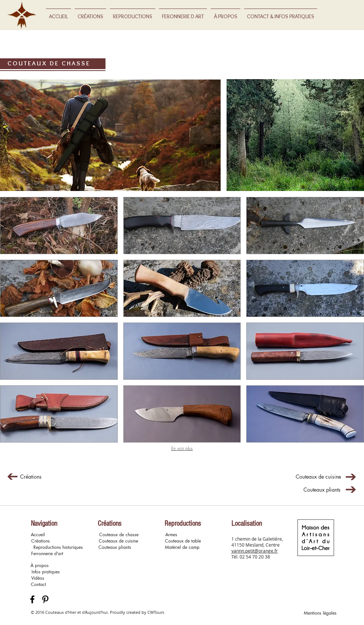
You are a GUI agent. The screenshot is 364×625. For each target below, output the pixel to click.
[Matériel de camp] (182, 548)
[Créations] (31, 477)
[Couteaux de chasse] (119, 535)
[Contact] (38, 585)
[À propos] (40, 566)
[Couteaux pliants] (322, 490)
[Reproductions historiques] (58, 548)
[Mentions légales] (320, 613)
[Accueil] (38, 535)
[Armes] (171, 535)
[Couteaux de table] (183, 541)
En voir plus (182, 448)
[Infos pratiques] (46, 572)
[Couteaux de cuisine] (318, 477)
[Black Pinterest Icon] (45, 599)
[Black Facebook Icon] (32, 599)
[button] (59, 226)
